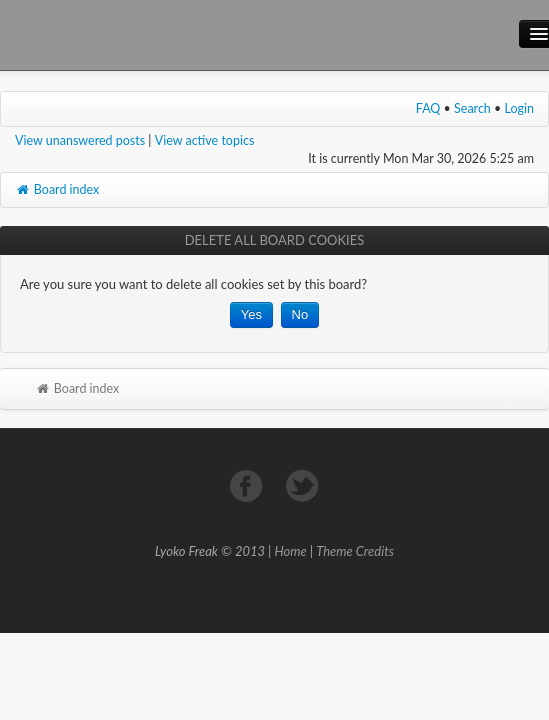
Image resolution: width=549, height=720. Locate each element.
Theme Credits (355, 551)
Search (472, 108)
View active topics (205, 140)
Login (520, 108)
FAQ (428, 108)
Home (291, 551)
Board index (57, 189)
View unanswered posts (80, 140)
